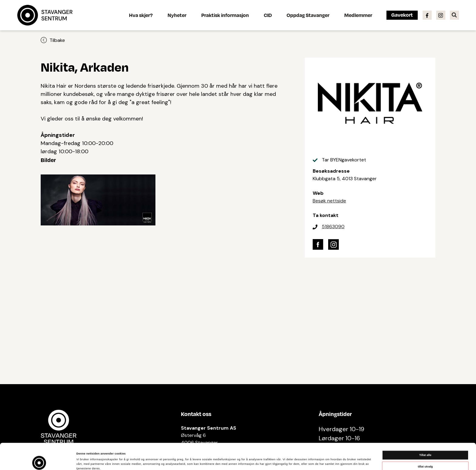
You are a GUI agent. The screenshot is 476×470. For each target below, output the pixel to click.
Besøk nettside (329, 201)
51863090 (333, 227)
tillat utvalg (425, 442)
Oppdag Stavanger (308, 15)
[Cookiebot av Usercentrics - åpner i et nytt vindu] (39, 460)
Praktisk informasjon (225, 15)
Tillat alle (425, 431)
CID (268, 15)
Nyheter (177, 15)
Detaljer (255, 460)
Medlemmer (358, 15)
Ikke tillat (425, 453)
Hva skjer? (141, 15)
